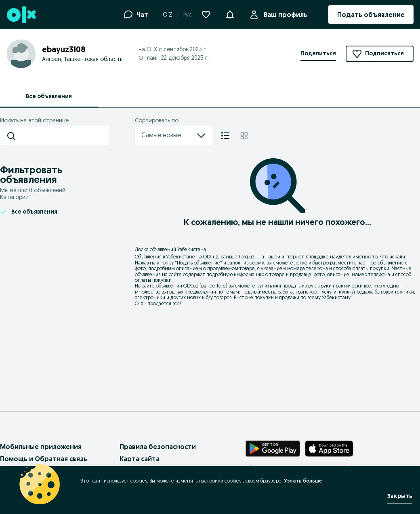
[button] (230, 14)
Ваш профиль (284, 15)
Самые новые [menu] (174, 136)
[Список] (225, 136)
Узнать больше (303, 481)
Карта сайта (140, 459)
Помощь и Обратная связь (44, 459)
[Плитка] (244, 136)
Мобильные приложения (41, 447)
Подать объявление (198, 263)
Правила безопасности (158, 447)
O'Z (168, 15)
